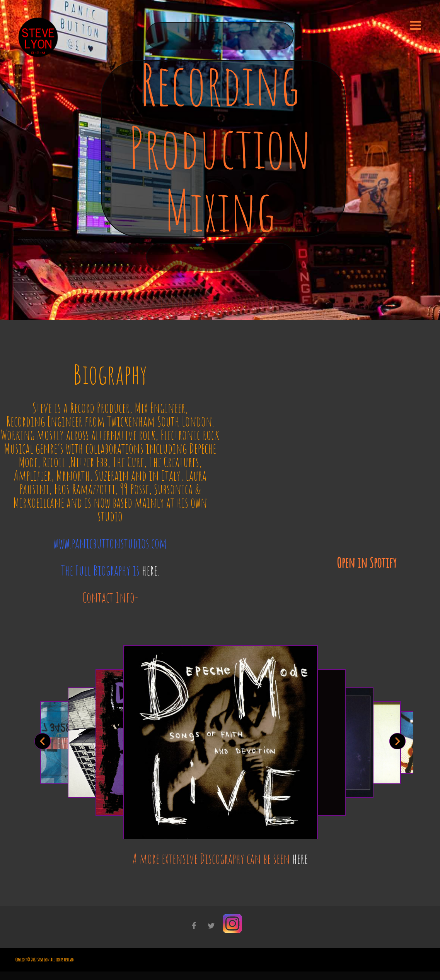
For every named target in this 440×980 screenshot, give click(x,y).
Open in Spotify (367, 563)
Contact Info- (110, 597)
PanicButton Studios (220, 309)
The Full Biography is (110, 570)
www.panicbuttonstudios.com (110, 543)
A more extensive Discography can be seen (220, 859)
